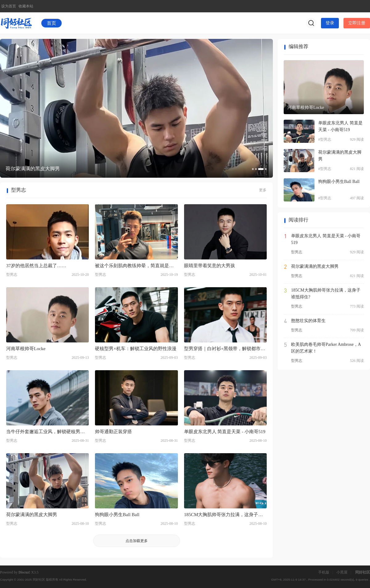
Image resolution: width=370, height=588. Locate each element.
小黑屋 (342, 572)
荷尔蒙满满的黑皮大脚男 (32, 515)
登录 (330, 23)
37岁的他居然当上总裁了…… (36, 266)
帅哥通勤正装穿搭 (113, 432)
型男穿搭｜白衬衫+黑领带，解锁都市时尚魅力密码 (225, 349)
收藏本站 (26, 6)
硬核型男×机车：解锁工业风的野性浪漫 (136, 349)
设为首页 (9, 6)
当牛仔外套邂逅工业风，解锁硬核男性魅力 (45, 432)
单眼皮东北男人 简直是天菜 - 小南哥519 (225, 432)
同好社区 (363, 572)
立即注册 (357, 23)
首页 (51, 23)
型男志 (12, 275)
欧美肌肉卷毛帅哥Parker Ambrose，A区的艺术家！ (326, 348)
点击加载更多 (137, 541)
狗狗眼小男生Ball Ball (117, 515)
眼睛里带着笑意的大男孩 (210, 266)
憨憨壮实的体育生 (308, 321)
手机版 (324, 572)
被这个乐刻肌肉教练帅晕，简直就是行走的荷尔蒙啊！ (134, 266)
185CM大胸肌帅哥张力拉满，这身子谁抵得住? (224, 515)
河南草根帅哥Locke (26, 349)
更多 (263, 190)
